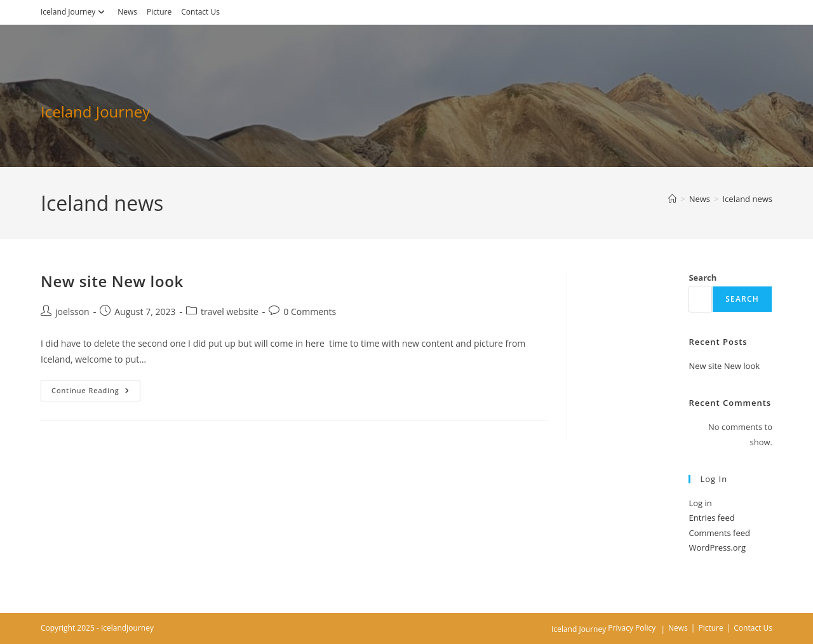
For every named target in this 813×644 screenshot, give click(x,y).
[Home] (672, 199)
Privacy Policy (632, 628)
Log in (700, 503)
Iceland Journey (74, 12)
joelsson (72, 312)
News (127, 12)
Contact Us (200, 12)
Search (702, 278)
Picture (159, 12)
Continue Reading (96, 393)
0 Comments (310, 312)
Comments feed (719, 533)
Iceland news (747, 199)
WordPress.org (717, 547)
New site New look (112, 281)
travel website (230, 312)
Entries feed (711, 518)
